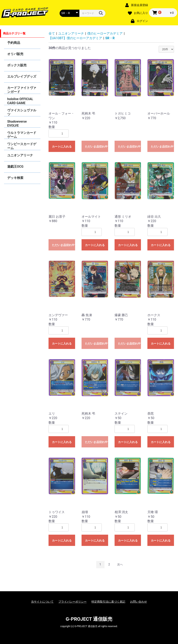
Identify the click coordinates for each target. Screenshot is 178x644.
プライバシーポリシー (72, 602)
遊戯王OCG (15, 167)
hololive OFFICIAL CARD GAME (20, 101)
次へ (120, 564)
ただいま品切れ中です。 (97, 147)
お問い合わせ (139, 602)
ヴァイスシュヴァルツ (22, 112)
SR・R (110, 38)
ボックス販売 (17, 65)
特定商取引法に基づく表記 (108, 602)
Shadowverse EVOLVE (17, 124)
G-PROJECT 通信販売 (89, 619)
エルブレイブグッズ (22, 76)
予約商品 (14, 43)
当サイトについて (42, 602)
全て (52, 33)
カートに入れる (62, 147)
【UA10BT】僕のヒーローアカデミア (75, 38)
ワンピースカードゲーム (22, 146)
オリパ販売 (15, 54)
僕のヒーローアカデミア (105, 33)
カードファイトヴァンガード (22, 90)
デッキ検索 (15, 178)
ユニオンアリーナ (20, 155)
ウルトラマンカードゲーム (22, 135)
